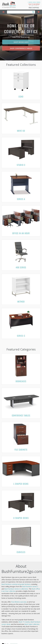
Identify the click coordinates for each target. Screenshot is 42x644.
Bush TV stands (24, 622)
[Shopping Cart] (39, 12)
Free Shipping (34, 8)
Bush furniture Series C (30, 586)
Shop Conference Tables (21, 48)
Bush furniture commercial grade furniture (16, 584)
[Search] (33, 12)
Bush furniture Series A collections (16, 589)
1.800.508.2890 (34, 2)
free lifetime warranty (19, 602)
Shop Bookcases (21, 42)
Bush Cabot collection (32, 624)
